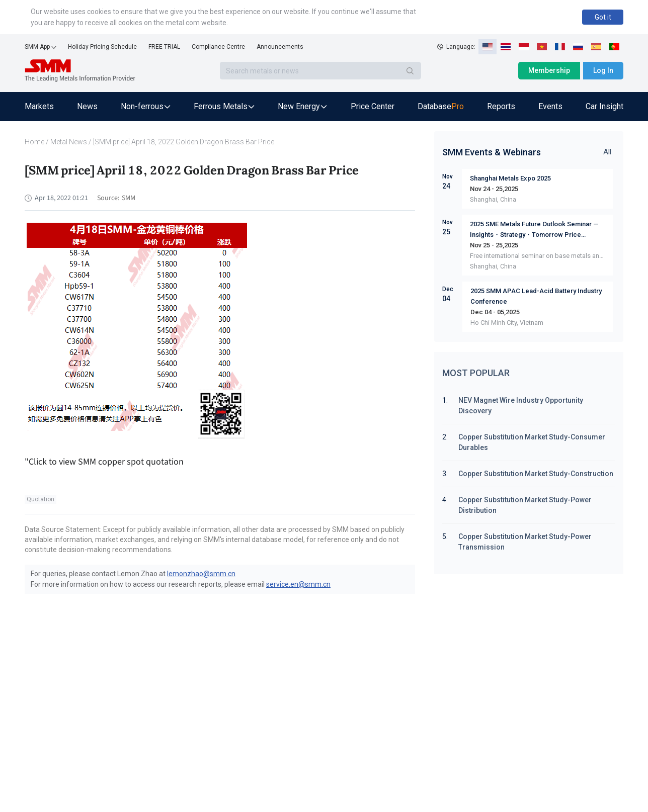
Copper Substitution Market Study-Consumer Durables (532, 442)
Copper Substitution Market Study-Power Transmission (525, 542)
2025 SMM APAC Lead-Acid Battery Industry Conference (536, 296)
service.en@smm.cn (298, 584)
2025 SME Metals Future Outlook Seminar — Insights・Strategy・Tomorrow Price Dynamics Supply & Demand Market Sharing (535, 230)
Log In (603, 70)
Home (34, 142)
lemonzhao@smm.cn (201, 574)
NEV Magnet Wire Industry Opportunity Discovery (521, 405)
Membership (549, 70)
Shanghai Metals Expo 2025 (510, 178)
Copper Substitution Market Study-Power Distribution (525, 505)
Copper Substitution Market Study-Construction (536, 474)
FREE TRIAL (164, 47)
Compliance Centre (218, 47)
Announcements (280, 47)
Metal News (69, 142)
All (607, 152)
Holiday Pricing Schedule (102, 47)
